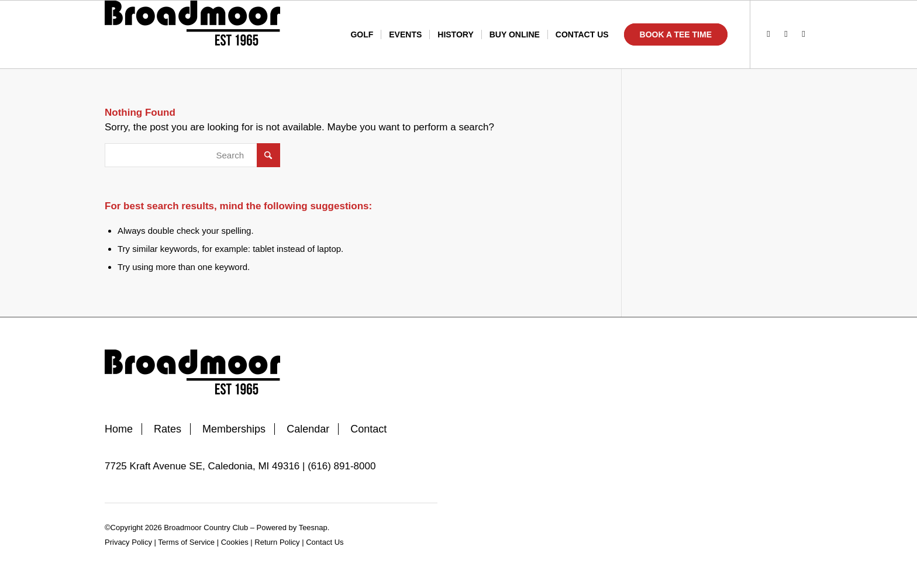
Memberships (234, 429)
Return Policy (277, 542)
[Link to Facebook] (768, 34)
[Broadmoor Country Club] (192, 34)
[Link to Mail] (804, 34)
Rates (168, 429)
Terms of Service (186, 542)
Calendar (308, 429)
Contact (368, 429)
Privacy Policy (128, 542)
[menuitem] (362, 34)
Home (119, 429)
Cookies (235, 542)
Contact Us (325, 542)
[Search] (192, 155)
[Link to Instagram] (786, 34)
